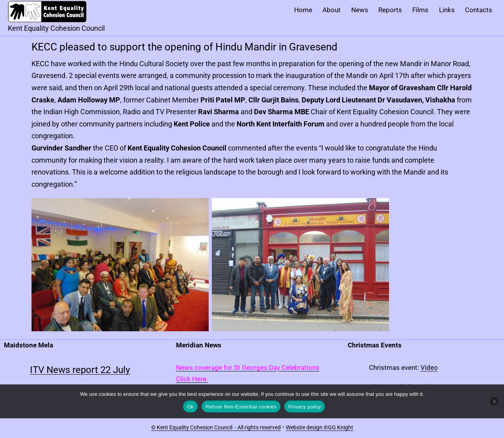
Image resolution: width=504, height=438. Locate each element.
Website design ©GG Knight (320, 427)
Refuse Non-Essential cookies (241, 407)
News (360, 10)
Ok (190, 407)
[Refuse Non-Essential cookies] (494, 401)
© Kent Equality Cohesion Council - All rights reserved (216, 427)
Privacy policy (305, 407)
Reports (390, 10)
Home (303, 10)
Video (429, 367)
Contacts (479, 10)
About (332, 10)
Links (447, 10)
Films (420, 10)
